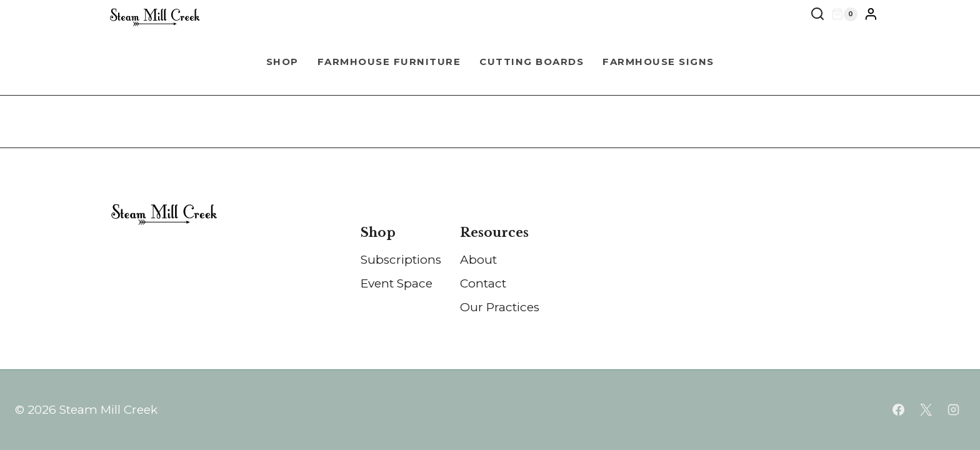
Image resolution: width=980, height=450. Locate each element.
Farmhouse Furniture (389, 62)
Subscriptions (401, 260)
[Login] (871, 14)
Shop (282, 62)
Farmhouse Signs (658, 62)
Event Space (397, 283)
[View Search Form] (817, 14)
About (478, 260)
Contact (483, 283)
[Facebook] (899, 410)
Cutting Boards (532, 62)
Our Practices (500, 307)
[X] (926, 410)
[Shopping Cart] (844, 14)
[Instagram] (953, 410)
